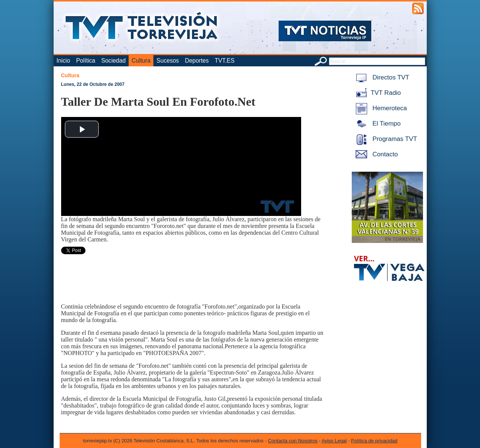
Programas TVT (385, 139)
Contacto (375, 154)
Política (86, 61)
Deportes (197, 61)
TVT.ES (224, 61)
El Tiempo (377, 124)
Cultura (141, 61)
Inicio (63, 61)
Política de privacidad (374, 441)
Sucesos (168, 61)
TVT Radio (377, 93)
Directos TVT (381, 77)
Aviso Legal (334, 441)
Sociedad (113, 61)
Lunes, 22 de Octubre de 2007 (93, 84)
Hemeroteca (380, 108)
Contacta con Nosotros (292, 441)
